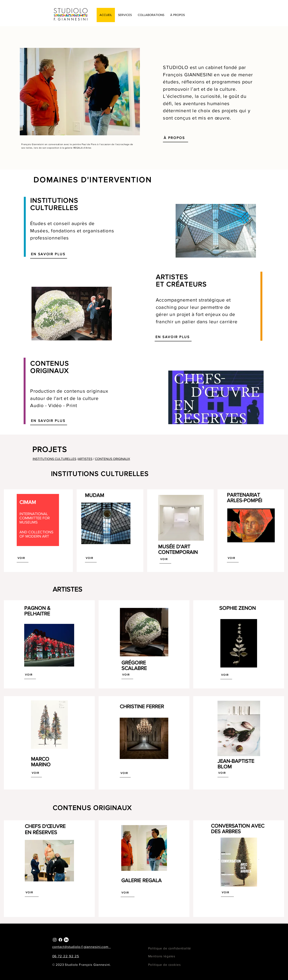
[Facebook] (60, 940)
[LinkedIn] (66, 940)
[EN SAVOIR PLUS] (49, 254)
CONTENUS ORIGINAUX (112, 459)
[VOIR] (23, 558)
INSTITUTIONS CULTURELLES (54, 459)
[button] (125, 15)
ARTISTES (85, 459)
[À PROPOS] (176, 138)
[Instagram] (55, 940)
